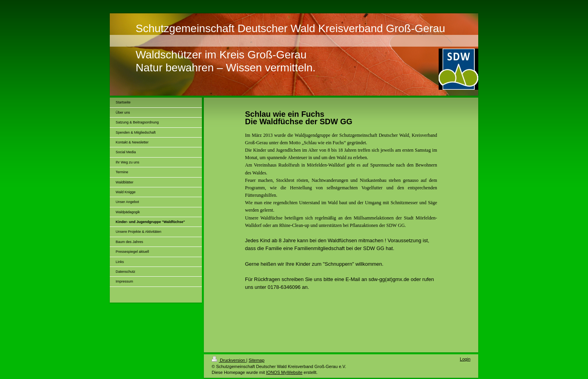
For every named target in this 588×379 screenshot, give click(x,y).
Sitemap (256, 360)
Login (465, 359)
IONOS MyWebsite (284, 372)
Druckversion (229, 360)
